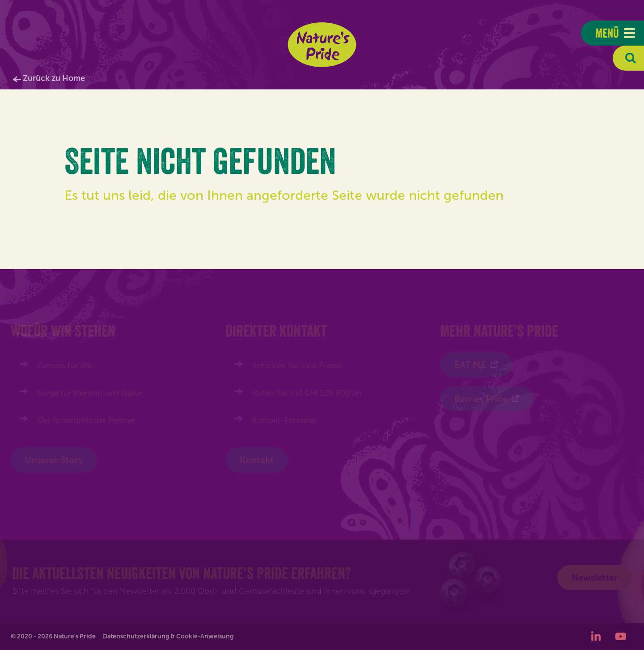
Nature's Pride (322, 45)
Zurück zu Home (54, 78)
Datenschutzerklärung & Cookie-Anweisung (168, 636)
